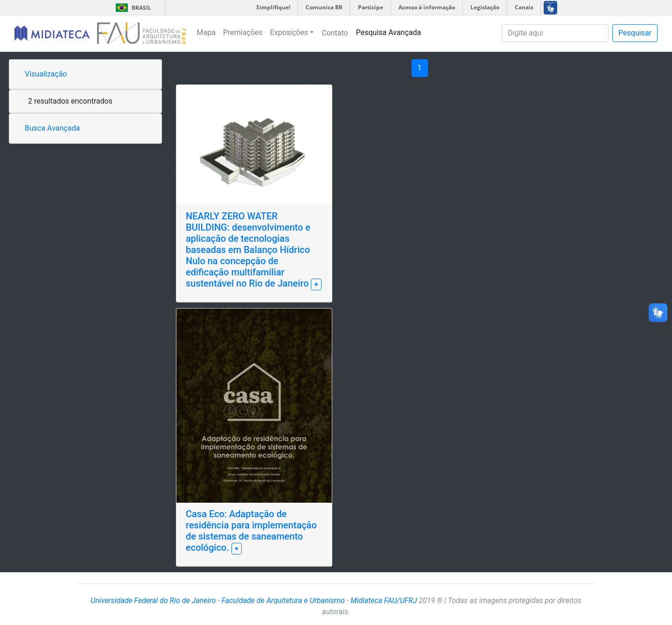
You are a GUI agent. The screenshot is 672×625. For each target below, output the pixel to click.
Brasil (132, 8)
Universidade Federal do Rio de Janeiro (153, 600)
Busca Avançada (52, 128)
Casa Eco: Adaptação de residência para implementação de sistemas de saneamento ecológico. (251, 531)
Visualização (46, 74)
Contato (335, 33)
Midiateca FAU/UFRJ (384, 600)
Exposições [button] (289, 32)
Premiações (243, 32)
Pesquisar (635, 33)
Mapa (206, 32)
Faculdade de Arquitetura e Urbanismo (283, 600)
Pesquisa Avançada (389, 32)
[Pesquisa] (555, 33)
